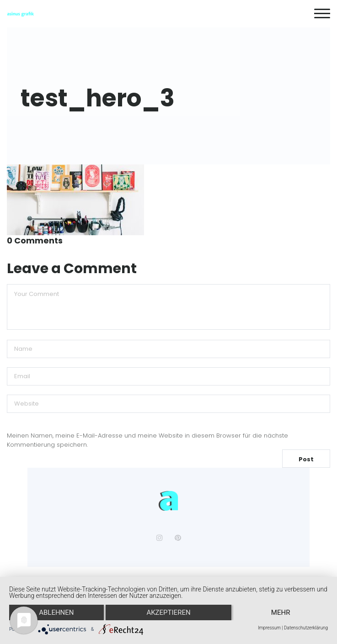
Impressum (269, 628)
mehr (281, 612)
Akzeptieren (168, 612)
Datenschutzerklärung (306, 628)
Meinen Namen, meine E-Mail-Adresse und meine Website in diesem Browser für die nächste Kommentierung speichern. (147, 440)
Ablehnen (56, 612)
